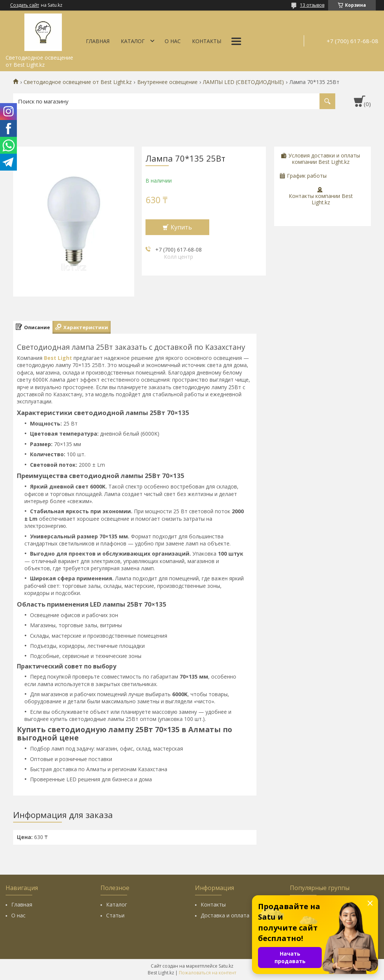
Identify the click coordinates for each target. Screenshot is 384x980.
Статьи (115, 915)
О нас (173, 41)
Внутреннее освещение (167, 82)
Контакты (207, 41)
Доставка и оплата (225, 915)
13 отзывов (312, 5)
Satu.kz (226, 966)
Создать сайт (25, 5)
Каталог (133, 41)
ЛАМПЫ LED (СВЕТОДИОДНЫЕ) (243, 82)
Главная (98, 41)
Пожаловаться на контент (208, 973)
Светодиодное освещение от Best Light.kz (78, 82)
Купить (181, 227)
